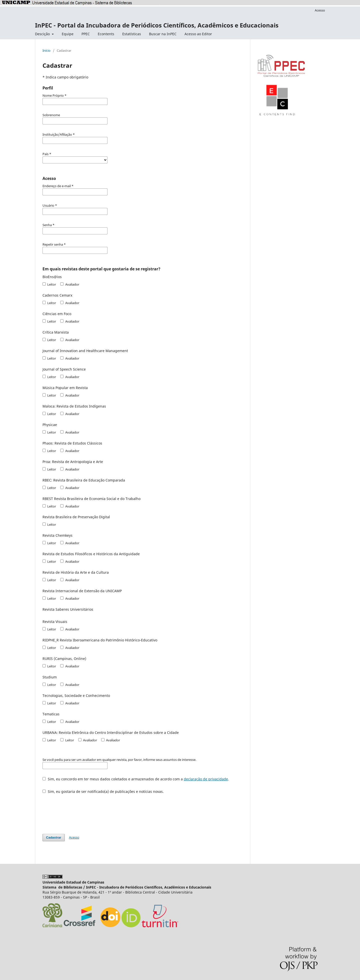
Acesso (320, 10)
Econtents (106, 34)
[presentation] (80, 811)
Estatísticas (132, 34)
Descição (43, 34)
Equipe (68, 34)
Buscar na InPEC (163, 34)
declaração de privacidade (206, 779)
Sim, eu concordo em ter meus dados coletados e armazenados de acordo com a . (136, 779)
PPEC (86, 34)
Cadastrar (54, 837)
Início (46, 50)
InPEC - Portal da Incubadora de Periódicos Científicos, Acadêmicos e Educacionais (157, 25)
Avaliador (70, 284)
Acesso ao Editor (198, 34)
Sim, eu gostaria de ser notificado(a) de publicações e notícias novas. (103, 791)
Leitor (49, 284)
